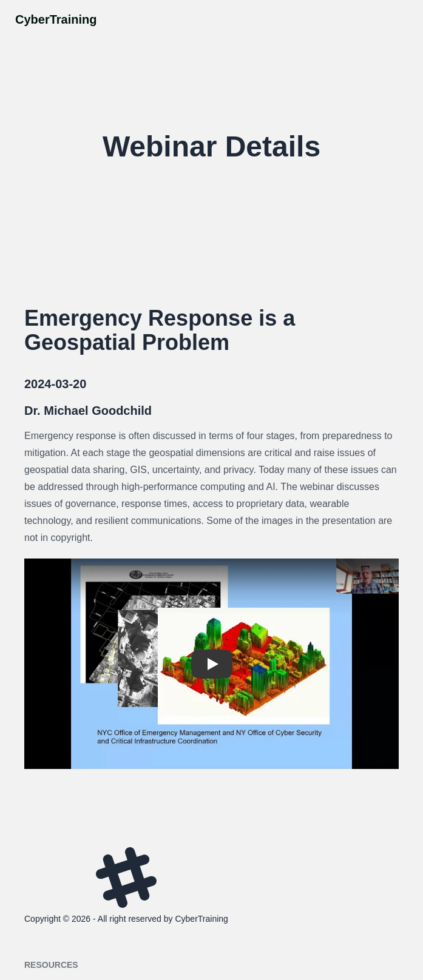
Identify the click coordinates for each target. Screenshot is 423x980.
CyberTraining (56, 19)
